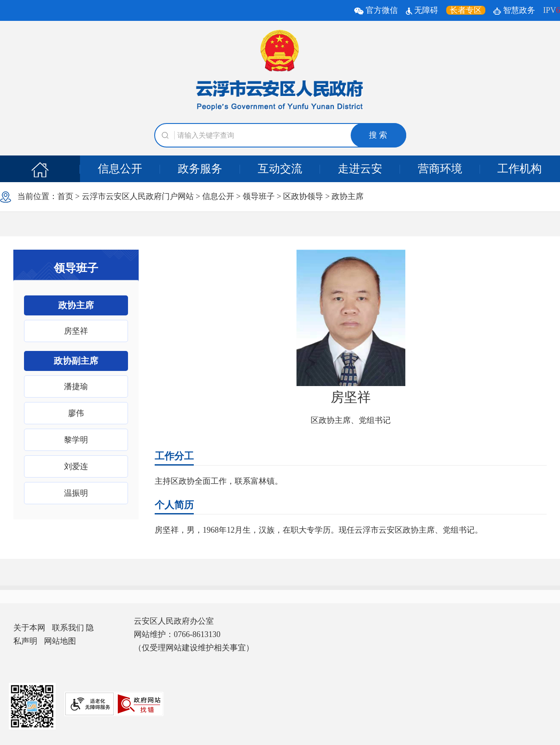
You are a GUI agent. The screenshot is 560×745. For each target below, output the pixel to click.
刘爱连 (76, 466)
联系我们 (68, 628)
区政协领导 (303, 196)
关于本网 (29, 628)
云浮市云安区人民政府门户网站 (138, 196)
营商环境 (440, 169)
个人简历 (174, 505)
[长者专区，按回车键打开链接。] (466, 10)
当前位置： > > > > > (182, 197)
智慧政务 (514, 10)
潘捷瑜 (76, 386)
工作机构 (520, 169)
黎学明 (76, 440)
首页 (65, 196)
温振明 (76, 493)
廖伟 (76, 413)
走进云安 (360, 169)
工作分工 (174, 456)
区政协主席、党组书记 (351, 420)
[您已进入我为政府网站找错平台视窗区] (139, 704)
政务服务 (200, 169)
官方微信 (377, 10)
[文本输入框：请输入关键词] (280, 135)
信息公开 (120, 169)
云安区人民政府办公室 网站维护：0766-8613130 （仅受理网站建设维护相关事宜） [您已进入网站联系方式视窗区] (194, 634)
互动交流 (280, 169)
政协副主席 (76, 361)
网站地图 (60, 641)
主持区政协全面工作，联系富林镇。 (219, 481)
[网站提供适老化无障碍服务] (90, 704)
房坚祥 (76, 331)
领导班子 (259, 196)
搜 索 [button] (378, 135)
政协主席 (348, 196)
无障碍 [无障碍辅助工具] (422, 10)
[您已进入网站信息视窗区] (56, 634)
